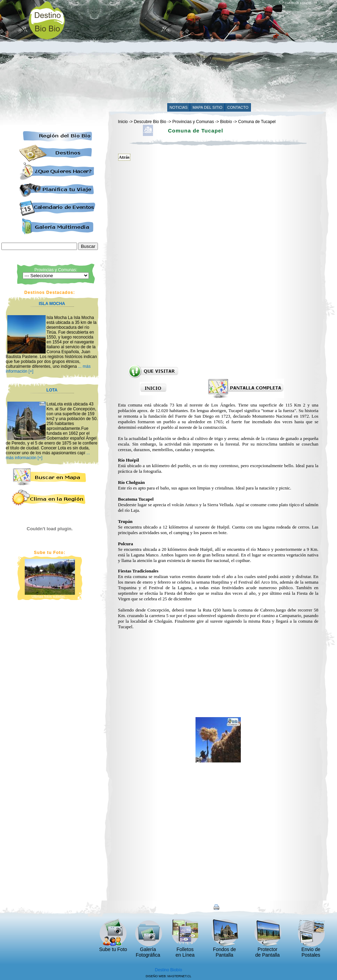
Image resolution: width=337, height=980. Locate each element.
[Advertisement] (186, 53)
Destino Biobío (168, 970)
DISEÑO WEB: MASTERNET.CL (168, 976)
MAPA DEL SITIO (207, 107)
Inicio (123, 122)
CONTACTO (238, 107)
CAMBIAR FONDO (295, 3)
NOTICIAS (179, 107)
